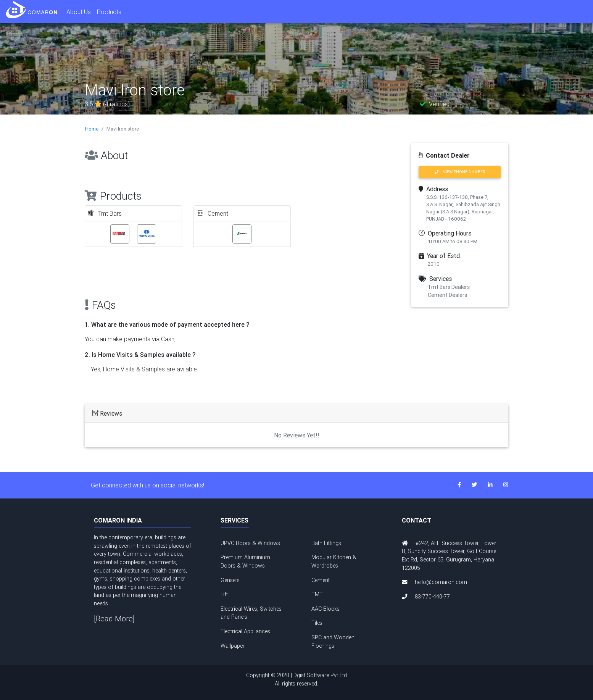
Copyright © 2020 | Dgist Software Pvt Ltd (296, 680)
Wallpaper (233, 646)
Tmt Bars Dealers (449, 287)
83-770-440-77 (432, 597)
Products (109, 12)
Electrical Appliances (245, 631)
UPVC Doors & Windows (250, 543)
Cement (321, 580)
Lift (224, 594)
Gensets (230, 580)
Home (92, 129)
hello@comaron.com (441, 582)
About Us (79, 12)
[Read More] (114, 619)
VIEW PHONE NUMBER (460, 172)
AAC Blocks (326, 609)
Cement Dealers (447, 295)
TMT (317, 594)
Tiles (317, 623)
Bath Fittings (326, 543)
